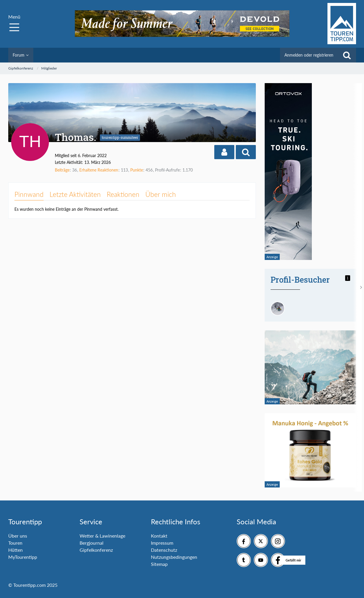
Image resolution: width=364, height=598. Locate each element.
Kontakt (159, 536)
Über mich (161, 194)
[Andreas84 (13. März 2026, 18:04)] (278, 309)
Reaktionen (123, 194)
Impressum (162, 543)
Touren (15, 543)
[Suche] (347, 55)
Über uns (18, 536)
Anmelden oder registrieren (309, 55)
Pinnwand (29, 194)
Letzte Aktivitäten (75, 194)
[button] (224, 152)
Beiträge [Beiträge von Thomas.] (62, 170)
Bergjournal (92, 543)
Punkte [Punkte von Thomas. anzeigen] (137, 170)
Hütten (15, 550)
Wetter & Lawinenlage (102, 536)
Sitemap (159, 564)
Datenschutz (164, 550)
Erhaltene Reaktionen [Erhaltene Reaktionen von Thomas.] (99, 170)
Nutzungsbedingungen (174, 557)
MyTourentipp (23, 557)
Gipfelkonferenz (96, 550)
